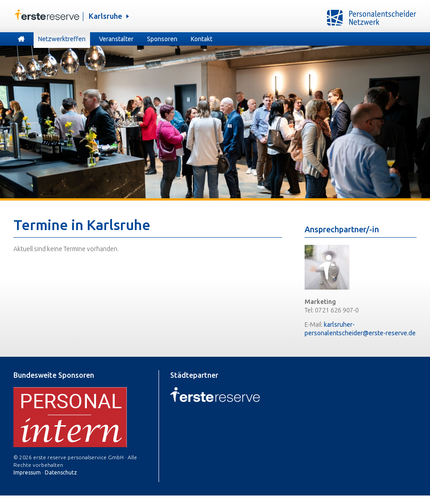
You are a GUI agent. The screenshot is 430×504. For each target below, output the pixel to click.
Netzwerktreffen (62, 39)
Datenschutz (61, 472)
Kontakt (202, 39)
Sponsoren (162, 39)
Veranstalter (116, 39)
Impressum (27, 472)
